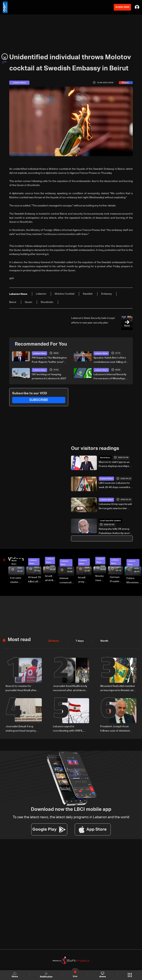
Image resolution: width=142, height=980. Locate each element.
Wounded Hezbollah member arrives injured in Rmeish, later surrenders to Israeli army (118, 687)
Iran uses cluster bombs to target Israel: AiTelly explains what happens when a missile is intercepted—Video (17, 580)
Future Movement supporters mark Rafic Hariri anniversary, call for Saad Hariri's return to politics (134, 580)
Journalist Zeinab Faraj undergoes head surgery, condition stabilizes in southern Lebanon (21, 728)
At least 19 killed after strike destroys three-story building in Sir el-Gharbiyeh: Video (35, 579)
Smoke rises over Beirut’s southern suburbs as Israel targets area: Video (101, 578)
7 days (80, 640)
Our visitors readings (95, 448)
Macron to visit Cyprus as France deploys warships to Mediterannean (115, 464)
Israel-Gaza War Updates (110, 520)
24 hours (54, 640)
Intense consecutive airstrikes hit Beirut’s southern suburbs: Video (67, 580)
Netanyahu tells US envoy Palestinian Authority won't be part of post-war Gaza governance (115, 531)
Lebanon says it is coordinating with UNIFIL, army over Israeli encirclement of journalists (69, 728)
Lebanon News (39, 353)
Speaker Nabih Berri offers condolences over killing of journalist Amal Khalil (110, 360)
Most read (19, 639)
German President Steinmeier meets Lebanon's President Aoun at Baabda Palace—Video (116, 579)
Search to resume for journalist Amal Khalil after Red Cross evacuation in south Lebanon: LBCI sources (23, 687)
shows (103, 975)
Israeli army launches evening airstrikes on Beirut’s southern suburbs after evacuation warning (85, 579)
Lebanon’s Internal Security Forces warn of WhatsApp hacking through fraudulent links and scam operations (110, 377)
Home (15, 975)
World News (105, 457)
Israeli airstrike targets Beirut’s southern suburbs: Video (50, 578)
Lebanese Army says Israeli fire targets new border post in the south (115, 506)
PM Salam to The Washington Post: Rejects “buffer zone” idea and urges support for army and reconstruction (49, 360)
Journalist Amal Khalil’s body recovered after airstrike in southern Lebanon (70, 687)
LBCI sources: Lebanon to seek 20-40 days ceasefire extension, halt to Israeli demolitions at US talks (114, 485)
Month (104, 640)
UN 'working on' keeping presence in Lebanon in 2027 (49, 376)
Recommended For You (41, 344)
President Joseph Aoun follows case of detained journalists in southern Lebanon (115, 728)
